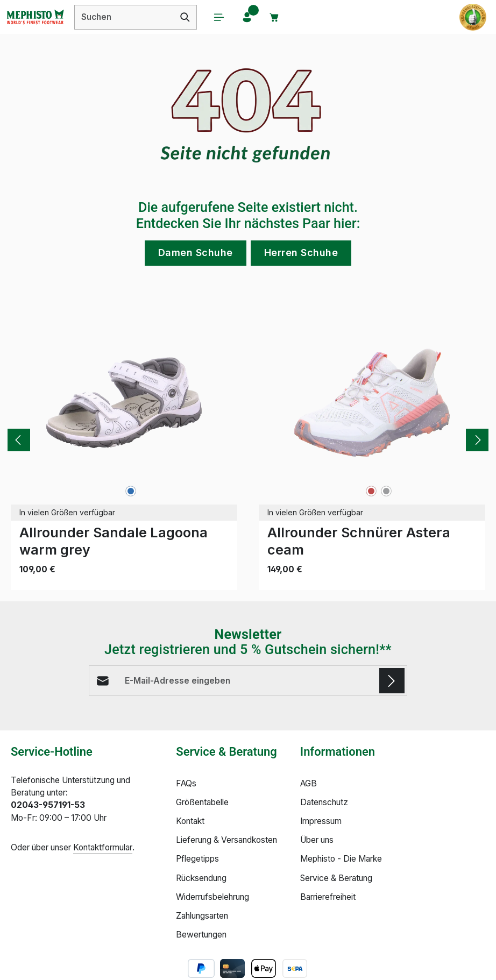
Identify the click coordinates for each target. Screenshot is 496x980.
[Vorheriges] (19, 440)
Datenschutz (324, 803)
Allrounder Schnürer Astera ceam (359, 541)
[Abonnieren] (392, 681)
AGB (309, 784)
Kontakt (190, 822)
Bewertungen (201, 935)
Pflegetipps (197, 859)
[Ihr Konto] (247, 17)
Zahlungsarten (202, 916)
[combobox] (124, 17)
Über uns (317, 840)
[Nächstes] (477, 440)
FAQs (186, 784)
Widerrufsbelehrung (212, 897)
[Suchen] (185, 17)
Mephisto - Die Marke (341, 859)
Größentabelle (202, 803)
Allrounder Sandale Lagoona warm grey (114, 541)
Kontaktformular (103, 848)
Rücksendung (201, 878)
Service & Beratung (336, 878)
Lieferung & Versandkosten (226, 840)
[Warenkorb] (275, 17)
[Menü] (219, 17)
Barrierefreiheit (328, 897)
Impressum (321, 822)
